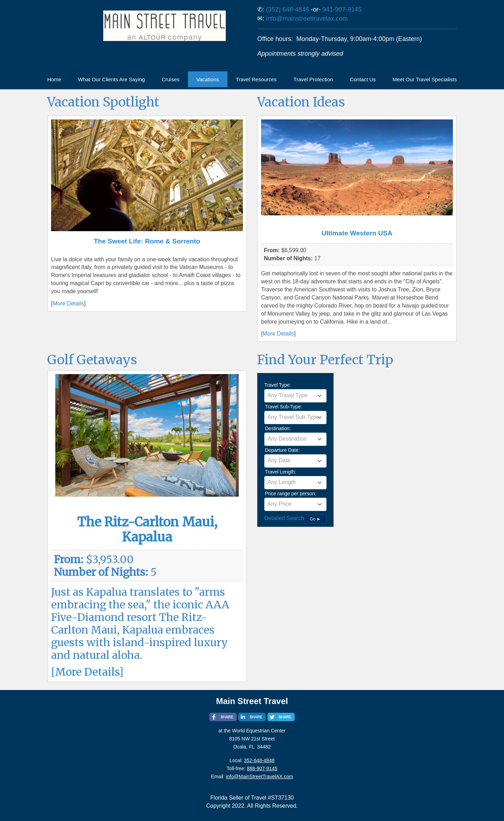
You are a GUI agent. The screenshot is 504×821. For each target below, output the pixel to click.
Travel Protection (313, 79)
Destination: (278, 428)
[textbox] (295, 395)
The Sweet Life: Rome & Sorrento (147, 241)
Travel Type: (278, 385)
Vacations (208, 79)
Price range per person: (290, 494)
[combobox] (295, 396)
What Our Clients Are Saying (111, 79)
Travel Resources (256, 79)
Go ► (315, 519)
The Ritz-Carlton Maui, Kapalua (147, 530)
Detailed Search (284, 518)
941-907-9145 (342, 9)
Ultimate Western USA (357, 233)
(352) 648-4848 (288, 9)
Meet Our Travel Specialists (425, 79)
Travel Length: (281, 472)
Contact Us (363, 79)
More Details (68, 303)
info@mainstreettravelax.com (307, 19)
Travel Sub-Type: (283, 407)
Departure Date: (282, 450)
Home (54, 79)
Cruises (171, 79)
